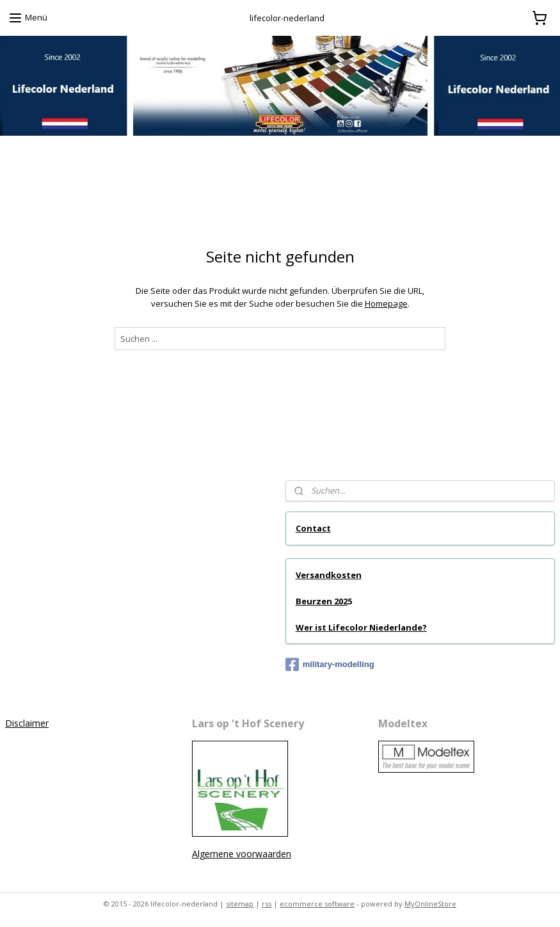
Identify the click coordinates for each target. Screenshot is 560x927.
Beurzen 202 (322, 601)
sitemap (240, 904)
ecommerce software (317, 904)
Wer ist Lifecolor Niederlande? (361, 627)
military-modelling (330, 665)
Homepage (386, 303)
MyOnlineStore (430, 904)
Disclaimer (27, 723)
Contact (313, 528)
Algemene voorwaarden (242, 854)
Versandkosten (329, 575)
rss (267, 904)
